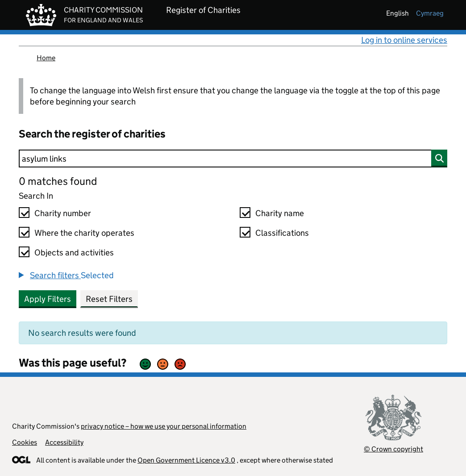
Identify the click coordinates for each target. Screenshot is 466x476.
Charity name (280, 213)
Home (46, 58)
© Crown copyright (393, 449)
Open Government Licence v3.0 (186, 460)
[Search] (233, 159)
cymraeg (430, 13)
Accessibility (64, 442)
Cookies (25, 442)
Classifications (282, 233)
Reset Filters (109, 299)
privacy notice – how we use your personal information (164, 426)
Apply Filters (48, 299)
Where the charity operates (84, 233)
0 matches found (58, 181)
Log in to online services (404, 40)
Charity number (63, 213)
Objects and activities (74, 253)
